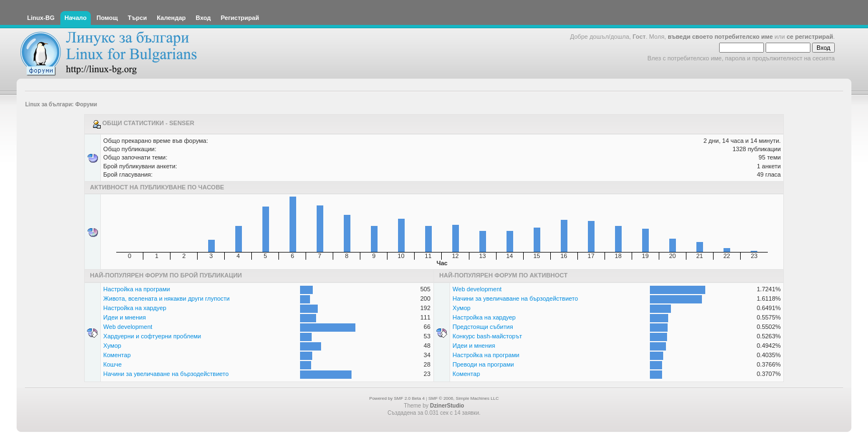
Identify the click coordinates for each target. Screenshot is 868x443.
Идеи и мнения (125, 317)
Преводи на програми (484, 364)
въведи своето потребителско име (720, 37)
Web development (128, 327)
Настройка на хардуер (135, 308)
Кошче (113, 364)
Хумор (112, 346)
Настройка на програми (137, 289)
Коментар (117, 355)
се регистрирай (810, 37)
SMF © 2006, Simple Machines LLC (464, 398)
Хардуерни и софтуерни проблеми (153, 336)
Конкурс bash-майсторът (488, 336)
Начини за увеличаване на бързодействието (166, 374)
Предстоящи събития (483, 327)
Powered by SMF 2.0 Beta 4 (397, 398)
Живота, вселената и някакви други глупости (167, 298)
